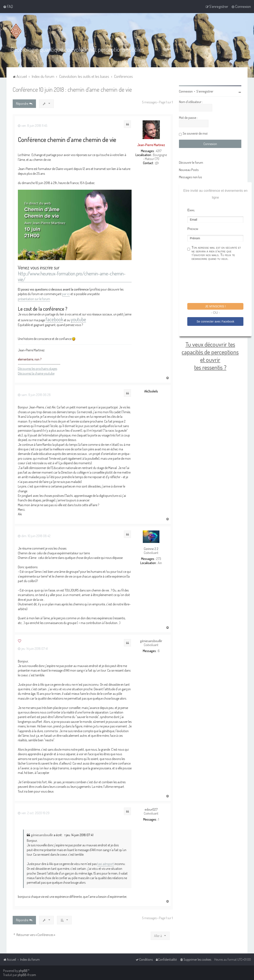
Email (191, 210)
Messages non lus (190, 177)
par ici (66, 294)
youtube (78, 319)
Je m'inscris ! (215, 306)
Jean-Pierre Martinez (151, 145)
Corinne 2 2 (151, 549)
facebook (54, 319)
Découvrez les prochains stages (38, 368)
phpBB (23, 971)
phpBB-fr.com (27, 975)
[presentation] (219, 282)
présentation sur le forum (34, 298)
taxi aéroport (106, 864)
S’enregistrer (205, 91)
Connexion (186, 91)
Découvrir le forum (191, 162)
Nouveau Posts (189, 170)
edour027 (151, 809)
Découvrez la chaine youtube (36, 373)
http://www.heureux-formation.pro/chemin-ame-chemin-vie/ (72, 276)
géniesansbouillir (151, 641)
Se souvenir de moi (195, 133)
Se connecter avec (215, 321)
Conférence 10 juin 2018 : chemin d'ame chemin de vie (72, 89)
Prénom (193, 229)
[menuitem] (8, 6)
